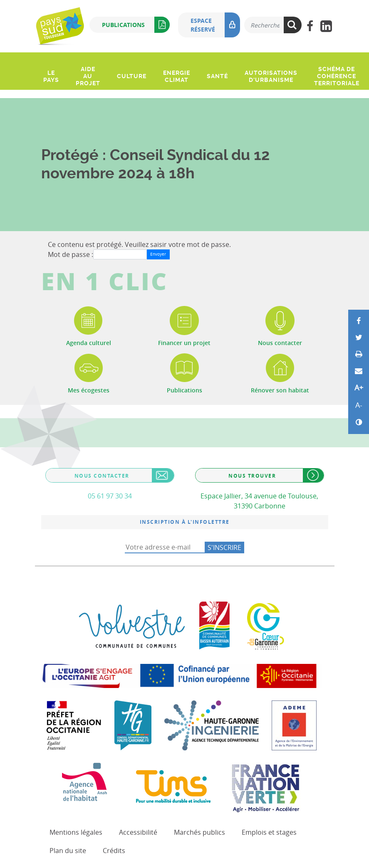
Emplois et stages (269, 832)
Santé (217, 76)
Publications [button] (136, 25)
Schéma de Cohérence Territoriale (337, 76)
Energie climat (177, 76)
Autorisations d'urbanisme (271, 76)
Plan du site (68, 851)
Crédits (114, 851)
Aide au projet (88, 76)
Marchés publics (199, 832)
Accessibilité (138, 832)
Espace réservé (215, 25)
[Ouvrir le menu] (42, 58)
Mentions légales (76, 832)
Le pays (51, 76)
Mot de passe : (71, 254)
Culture (132, 76)
